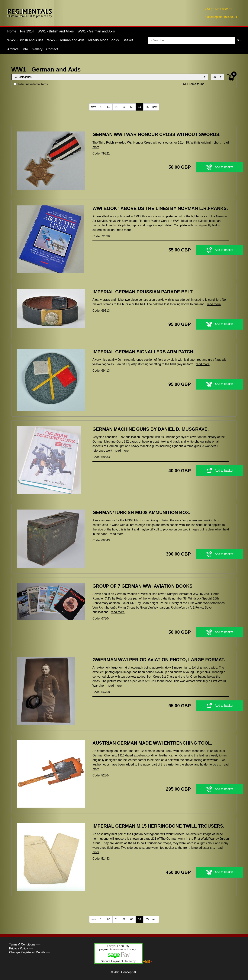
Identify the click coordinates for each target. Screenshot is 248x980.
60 (109, 107)
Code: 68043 (101, 540)
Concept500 (129, 972)
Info (25, 49)
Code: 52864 (101, 775)
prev (93, 107)
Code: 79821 (101, 153)
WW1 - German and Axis (96, 31)
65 (147, 107)
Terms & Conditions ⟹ (25, 944)
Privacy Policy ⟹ (21, 948)
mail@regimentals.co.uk (221, 17)
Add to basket (206, 167)
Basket (128, 40)
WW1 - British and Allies (56, 31)
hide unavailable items (31, 84)
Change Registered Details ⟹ (30, 952)
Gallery (37, 49)
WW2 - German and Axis (66, 40)
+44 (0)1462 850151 (219, 9)
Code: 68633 (101, 457)
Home (12, 31)
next (155, 107)
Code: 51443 (101, 859)
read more (124, 230)
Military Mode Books (104, 40)
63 (132, 107)
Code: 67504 (101, 618)
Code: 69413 (101, 371)
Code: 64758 (101, 692)
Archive (13, 49)
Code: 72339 (101, 236)
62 (124, 107)
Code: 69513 (101, 311)
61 (116, 107)
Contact (52, 49)
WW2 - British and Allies (25, 40)
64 (140, 107)
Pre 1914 (27, 31)
